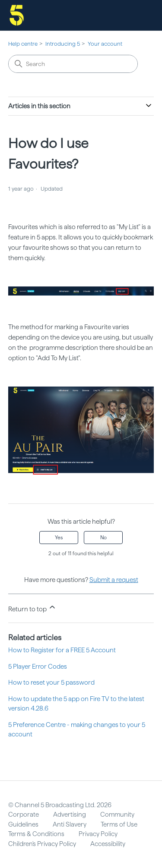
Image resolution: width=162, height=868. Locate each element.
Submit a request (114, 580)
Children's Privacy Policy (42, 844)
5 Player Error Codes (38, 667)
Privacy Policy (98, 834)
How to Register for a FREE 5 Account (62, 650)
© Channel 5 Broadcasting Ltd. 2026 (60, 805)
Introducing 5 (63, 44)
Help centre (23, 44)
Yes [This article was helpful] (59, 538)
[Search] (73, 64)
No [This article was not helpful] (103, 538)
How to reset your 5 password (51, 682)
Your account (105, 44)
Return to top (32, 608)
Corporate (24, 815)
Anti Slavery (70, 824)
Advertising (70, 815)
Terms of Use (119, 824)
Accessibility (108, 844)
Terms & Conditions (36, 834)
